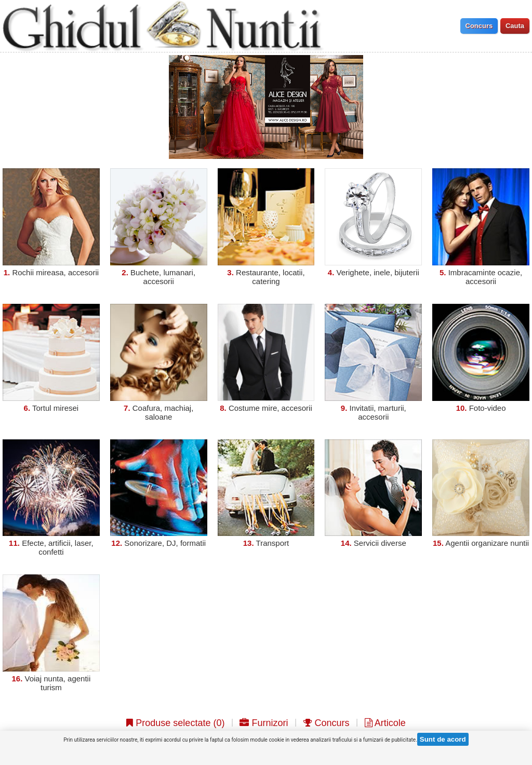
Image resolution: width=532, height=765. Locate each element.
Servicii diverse (380, 543)
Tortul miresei (55, 408)
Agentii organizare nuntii (487, 543)
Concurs (327, 723)
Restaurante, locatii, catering (270, 277)
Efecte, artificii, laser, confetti (58, 547)
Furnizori (264, 723)
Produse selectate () (175, 723)
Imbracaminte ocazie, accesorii (486, 277)
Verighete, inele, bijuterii (378, 272)
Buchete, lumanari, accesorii (163, 277)
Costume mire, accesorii (270, 408)
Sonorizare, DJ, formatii (165, 543)
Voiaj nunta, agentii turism (58, 683)
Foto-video (488, 408)
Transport (273, 543)
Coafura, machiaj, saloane (163, 412)
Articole (385, 723)
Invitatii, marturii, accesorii (378, 412)
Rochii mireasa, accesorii (55, 272)
